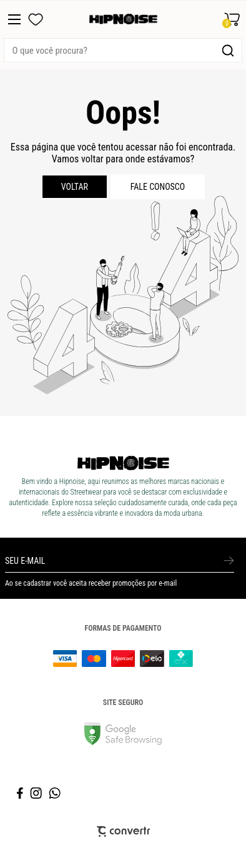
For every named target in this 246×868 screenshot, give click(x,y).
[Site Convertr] (123, 831)
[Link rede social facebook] (21, 793)
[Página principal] (123, 19)
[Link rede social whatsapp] (55, 793)
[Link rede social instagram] (37, 793)
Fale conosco (158, 187)
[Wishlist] (36, 19)
